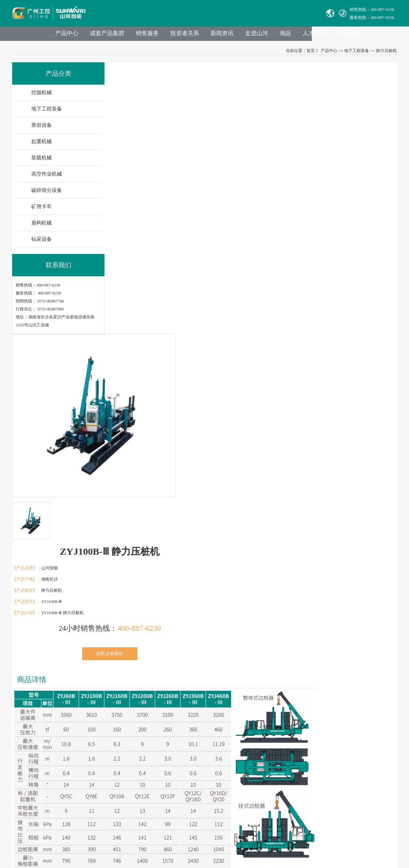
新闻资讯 (247, 35)
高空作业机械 (47, 177)
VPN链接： (196, 801)
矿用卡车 (42, 210)
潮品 (313, 35)
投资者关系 (208, 35)
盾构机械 (42, 226)
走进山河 (282, 35)
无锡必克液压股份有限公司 (38, 765)
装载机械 (42, 161)
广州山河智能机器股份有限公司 (42, 783)
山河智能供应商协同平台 (208, 810)
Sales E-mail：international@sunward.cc (220, 756)
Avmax (19, 774)
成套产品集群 (128, 35)
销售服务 (169, 35)
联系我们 (195, 719)
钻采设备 (42, 243)
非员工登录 (237, 801)
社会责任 (101, 783)
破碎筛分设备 (47, 194)
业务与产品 (151, 719)
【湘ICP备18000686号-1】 (266, 839)
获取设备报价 (318, 181)
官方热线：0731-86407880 (208, 738)
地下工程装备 (356, 53)
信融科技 (320, 839)
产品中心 (86, 35)
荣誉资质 (101, 792)
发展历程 (101, 756)
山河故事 (101, 765)
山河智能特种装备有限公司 (38, 756)
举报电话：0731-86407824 (208, 747)
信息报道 (101, 810)
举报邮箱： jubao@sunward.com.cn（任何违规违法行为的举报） (243, 783)
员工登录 (215, 801)
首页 (310, 53)
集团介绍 (101, 738)
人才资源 (343, 35)
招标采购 (378, 35)
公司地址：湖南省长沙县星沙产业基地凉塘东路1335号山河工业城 (245, 792)
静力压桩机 (386, 53)
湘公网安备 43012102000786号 (210, 839)
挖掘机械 (42, 96)
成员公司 (101, 747)
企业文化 (101, 774)
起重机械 (42, 145)
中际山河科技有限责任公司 (38, 738)
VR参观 (99, 801)
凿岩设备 (42, 129)
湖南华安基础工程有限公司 (38, 747)
